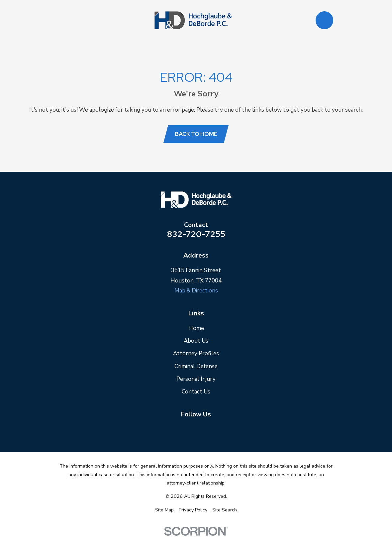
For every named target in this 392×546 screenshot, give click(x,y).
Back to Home (196, 134)
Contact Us (196, 392)
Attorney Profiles (196, 353)
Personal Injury (196, 379)
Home (196, 328)
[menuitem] (164, 510)
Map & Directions (196, 291)
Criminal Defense (196, 366)
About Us (196, 341)
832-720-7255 (196, 234)
